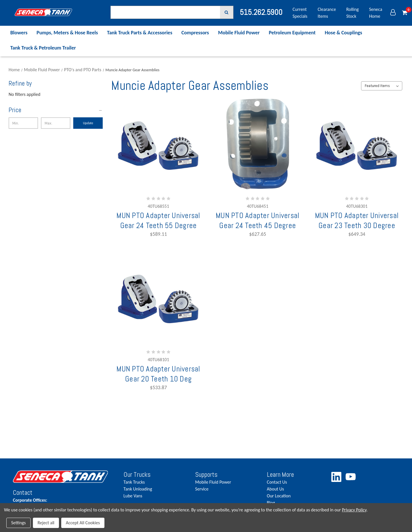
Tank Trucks (134, 482)
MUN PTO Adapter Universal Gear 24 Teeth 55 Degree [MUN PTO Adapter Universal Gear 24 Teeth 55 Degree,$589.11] (158, 220)
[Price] (56, 110)
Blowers (19, 33)
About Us (276, 489)
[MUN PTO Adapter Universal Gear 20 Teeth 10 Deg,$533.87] (159, 297)
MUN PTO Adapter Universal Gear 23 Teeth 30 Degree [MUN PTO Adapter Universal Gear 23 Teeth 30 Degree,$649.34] (357, 220)
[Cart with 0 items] (405, 13)
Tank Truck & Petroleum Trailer (43, 48)
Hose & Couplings (343, 33)
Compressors (195, 33)
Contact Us (277, 482)
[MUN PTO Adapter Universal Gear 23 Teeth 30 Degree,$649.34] (357, 144)
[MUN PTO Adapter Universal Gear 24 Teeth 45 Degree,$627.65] (257, 144)
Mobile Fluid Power (239, 33)
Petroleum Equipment (292, 33)
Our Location (279, 496)
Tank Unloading (138, 489)
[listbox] (382, 86)
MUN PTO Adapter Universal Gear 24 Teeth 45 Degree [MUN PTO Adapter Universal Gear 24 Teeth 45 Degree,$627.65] (257, 220)
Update (88, 123)
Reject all (46, 523)
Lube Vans (133, 496)
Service (202, 489)
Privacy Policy (354, 510)
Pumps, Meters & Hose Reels (67, 33)
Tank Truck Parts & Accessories (140, 33)
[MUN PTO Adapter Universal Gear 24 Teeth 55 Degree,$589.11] (159, 144)
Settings (18, 523)
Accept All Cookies (83, 523)
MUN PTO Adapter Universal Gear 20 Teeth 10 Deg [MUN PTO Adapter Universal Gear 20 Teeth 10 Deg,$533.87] (158, 374)
